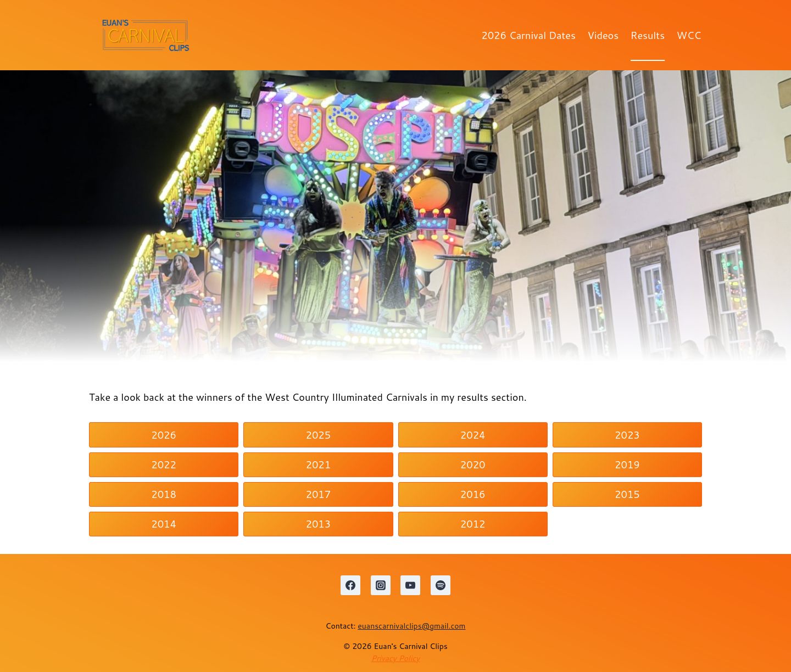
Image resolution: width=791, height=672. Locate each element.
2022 (164, 464)
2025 (319, 435)
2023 (627, 435)
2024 (473, 435)
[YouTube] (410, 585)
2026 (164, 435)
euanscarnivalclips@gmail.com (411, 626)
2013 (319, 524)
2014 (164, 524)
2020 (473, 464)
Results (648, 35)
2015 (627, 494)
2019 (627, 464)
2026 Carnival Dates (528, 35)
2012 (473, 524)
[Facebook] (350, 585)
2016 (473, 494)
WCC (689, 35)
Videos (603, 35)
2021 (319, 464)
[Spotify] (441, 585)
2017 (319, 494)
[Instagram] (381, 585)
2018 (164, 494)
